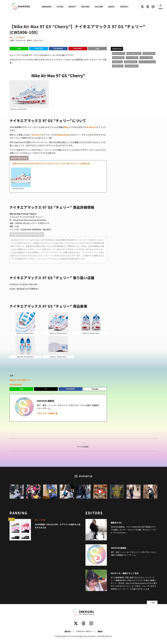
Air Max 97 (21, 37)
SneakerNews (16, 384)
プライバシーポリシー (84, 631)
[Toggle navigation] (160, 6)
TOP (152, 602)
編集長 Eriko (116, 523)
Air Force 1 (36, 135)
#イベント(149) (146, 58)
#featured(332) (131, 62)
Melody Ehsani (63, 135)
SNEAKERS (47, 7)
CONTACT (124, 7)
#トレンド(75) (132, 58)
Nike (11, 37)
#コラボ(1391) (149, 53)
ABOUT (111, 7)
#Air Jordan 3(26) (134, 53)
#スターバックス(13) (147, 62)
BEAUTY (72, 7)
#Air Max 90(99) (132, 66)
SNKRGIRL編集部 (119, 548)
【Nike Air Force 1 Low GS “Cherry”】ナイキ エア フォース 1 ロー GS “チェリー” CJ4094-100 (50, 163)
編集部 (100, 631)
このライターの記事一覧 (47, 413)
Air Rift (43, 520)
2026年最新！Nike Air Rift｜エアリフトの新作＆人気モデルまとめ (58, 526)
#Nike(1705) (118, 66)
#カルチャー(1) (119, 53)
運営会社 (68, 631)
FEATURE (85, 7)
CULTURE (99, 7)
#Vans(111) (117, 62)
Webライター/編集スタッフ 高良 (125, 573)
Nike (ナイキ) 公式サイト (20, 380)
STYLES (60, 7)
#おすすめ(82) (118, 58)
